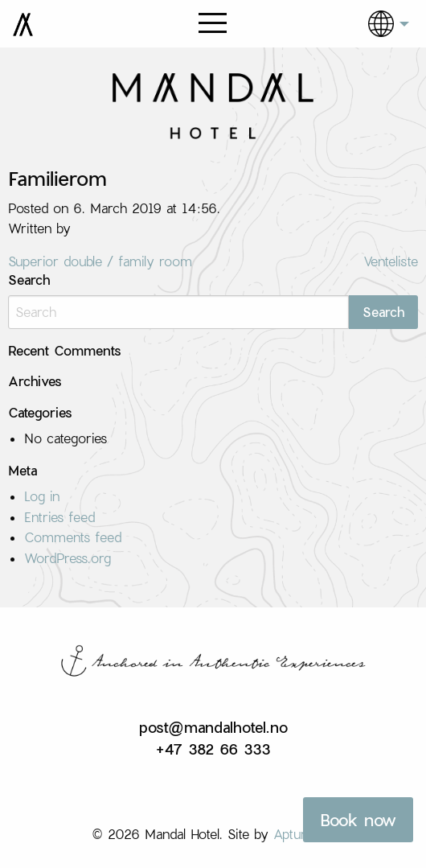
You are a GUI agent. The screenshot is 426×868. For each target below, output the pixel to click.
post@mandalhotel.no (213, 727)
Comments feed (73, 537)
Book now (358, 820)
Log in (42, 496)
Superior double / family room (100, 261)
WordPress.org (68, 558)
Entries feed (59, 517)
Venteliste (391, 261)
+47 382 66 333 (213, 749)
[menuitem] (377, 24)
